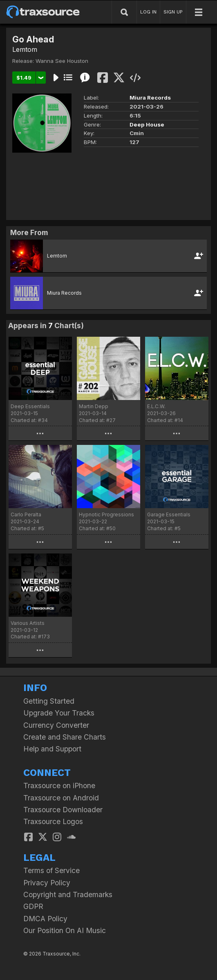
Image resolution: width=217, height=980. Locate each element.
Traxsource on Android (61, 798)
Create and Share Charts (65, 737)
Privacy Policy (47, 883)
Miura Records (150, 98)
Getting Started (49, 701)
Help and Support (52, 749)
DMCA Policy (45, 919)
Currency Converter (56, 725)
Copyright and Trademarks (68, 894)
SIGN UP (173, 12)
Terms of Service (51, 870)
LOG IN (148, 12)
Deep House (147, 124)
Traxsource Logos (53, 821)
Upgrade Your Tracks (59, 713)
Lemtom (25, 49)
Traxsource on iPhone (59, 786)
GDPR (33, 906)
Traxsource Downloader (63, 810)
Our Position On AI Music (65, 930)
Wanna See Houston (62, 61)
